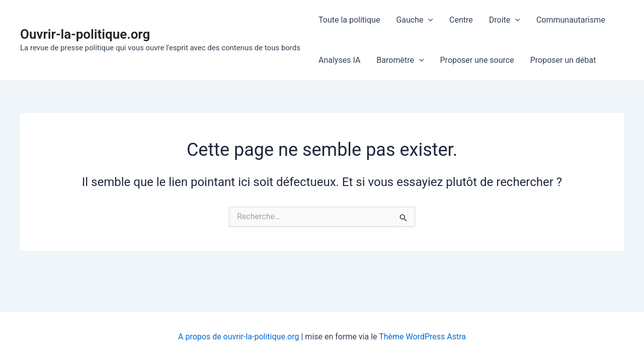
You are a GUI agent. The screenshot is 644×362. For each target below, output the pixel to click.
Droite (505, 20)
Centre (461, 20)
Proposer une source (477, 60)
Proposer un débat (563, 60)
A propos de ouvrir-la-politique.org (238, 337)
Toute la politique (349, 20)
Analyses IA (339, 60)
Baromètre (400, 60)
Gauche (415, 20)
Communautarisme (571, 20)
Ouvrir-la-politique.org (85, 34)
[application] (428, 20)
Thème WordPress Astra (422, 337)
